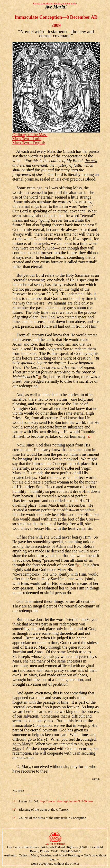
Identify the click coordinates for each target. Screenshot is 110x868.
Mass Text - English (29, 143)
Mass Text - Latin (27, 139)
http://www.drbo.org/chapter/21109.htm (66, 801)
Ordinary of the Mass (30, 135)
